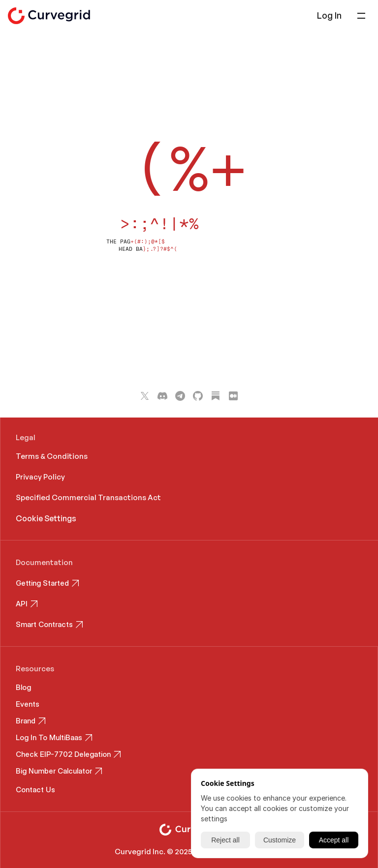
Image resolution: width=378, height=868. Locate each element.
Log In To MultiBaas (49, 737)
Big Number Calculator (54, 771)
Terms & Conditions (52, 456)
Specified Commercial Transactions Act (89, 497)
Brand (26, 721)
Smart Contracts (44, 624)
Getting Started (42, 583)
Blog (23, 687)
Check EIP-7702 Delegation (63, 754)
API (22, 604)
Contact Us (35, 790)
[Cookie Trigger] (46, 518)
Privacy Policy (40, 477)
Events (28, 704)
